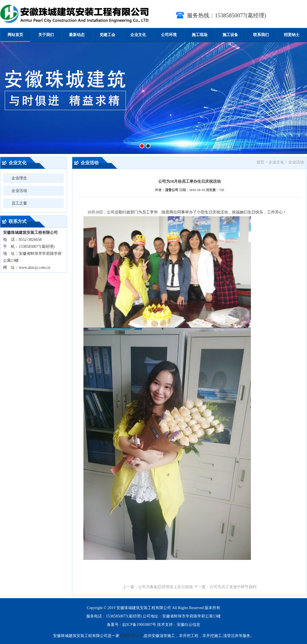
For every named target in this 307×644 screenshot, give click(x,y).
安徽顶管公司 (131, 636)
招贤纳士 (292, 35)
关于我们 (46, 35)
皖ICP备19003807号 (139, 625)
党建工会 (107, 35)
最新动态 (77, 35)
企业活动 (19, 191)
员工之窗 (19, 203)
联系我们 (261, 35)
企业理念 (19, 178)
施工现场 (200, 35)
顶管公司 (172, 190)
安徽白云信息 (188, 625)
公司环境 (169, 35)
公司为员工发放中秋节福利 (233, 587)
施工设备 (230, 35)
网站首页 (15, 35)
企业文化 (138, 35)
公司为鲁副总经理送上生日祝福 (166, 587)
